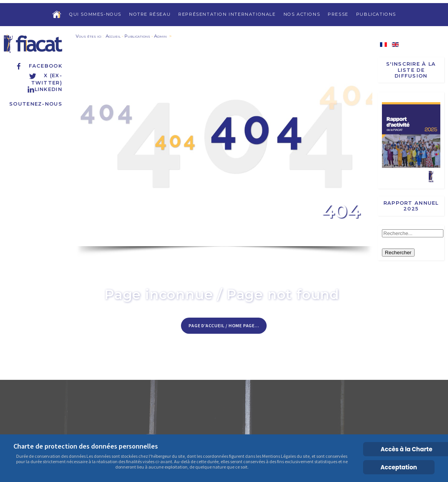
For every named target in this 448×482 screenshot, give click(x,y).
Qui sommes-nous (95, 14)
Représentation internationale (227, 14)
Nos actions (302, 14)
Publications (376, 14)
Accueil (113, 36)
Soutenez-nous (36, 104)
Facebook (39, 66)
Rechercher (398, 253)
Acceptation (399, 467)
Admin (160, 36)
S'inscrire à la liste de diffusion (411, 70)
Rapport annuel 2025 (411, 206)
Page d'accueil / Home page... (224, 325)
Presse (338, 14)
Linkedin (45, 89)
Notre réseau (150, 14)
